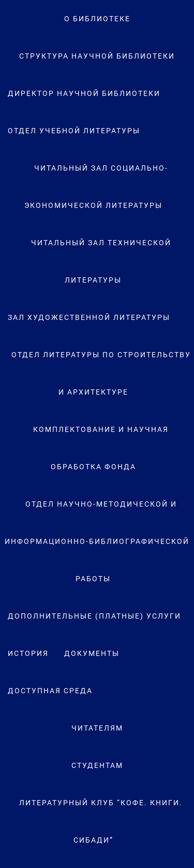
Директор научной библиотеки (84, 93)
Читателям (97, 728)
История (28, 653)
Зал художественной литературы (89, 317)
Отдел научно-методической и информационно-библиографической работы (97, 541)
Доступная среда (50, 691)
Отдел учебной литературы (74, 131)
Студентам (97, 765)
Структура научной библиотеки (97, 56)
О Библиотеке (97, 19)
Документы (92, 653)
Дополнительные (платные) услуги (94, 616)
